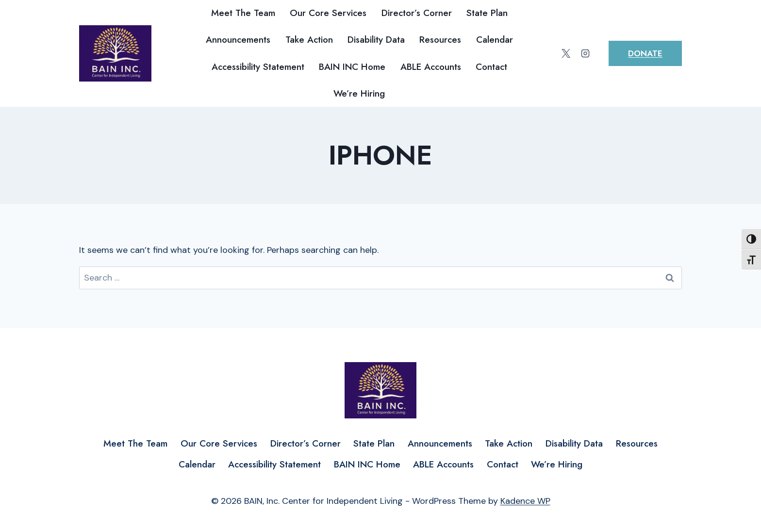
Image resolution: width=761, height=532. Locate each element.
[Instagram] (585, 53)
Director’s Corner (417, 13)
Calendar (495, 40)
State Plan (487, 13)
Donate (645, 53)
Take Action (309, 40)
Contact (491, 67)
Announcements (238, 40)
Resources (440, 40)
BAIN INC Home (352, 67)
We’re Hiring (359, 93)
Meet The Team (243, 13)
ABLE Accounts (431, 67)
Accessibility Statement (258, 67)
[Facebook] (547, 53)
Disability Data (376, 40)
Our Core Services (328, 13)
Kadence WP (525, 501)
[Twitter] (566, 53)
